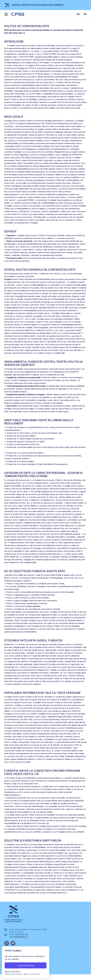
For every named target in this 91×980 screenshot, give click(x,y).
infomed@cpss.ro (21, 937)
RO (78, 14)
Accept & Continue (26, 965)
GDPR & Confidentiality (14, 974)
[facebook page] (7, 943)
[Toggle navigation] (6, 14)
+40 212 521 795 (21, 934)
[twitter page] (13, 943)
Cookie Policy (34, 974)
